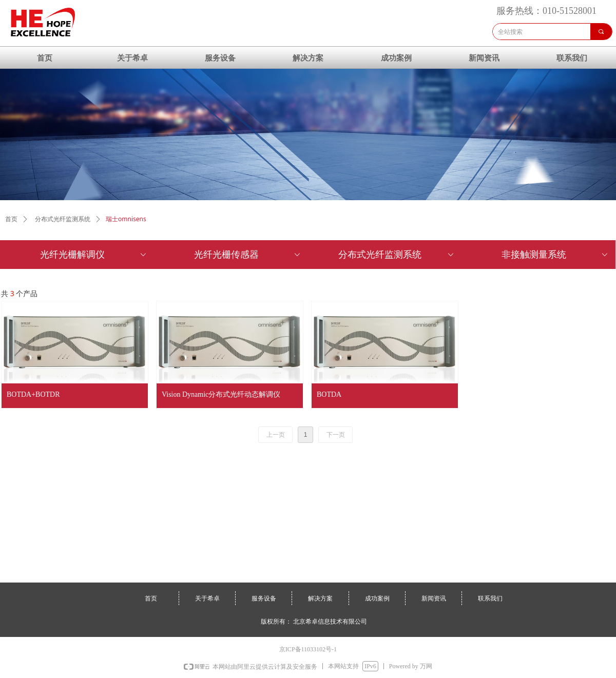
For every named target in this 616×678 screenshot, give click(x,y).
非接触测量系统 (555, 255)
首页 (11, 219)
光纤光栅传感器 (248, 255)
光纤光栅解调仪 (94, 255)
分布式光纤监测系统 (397, 255)
